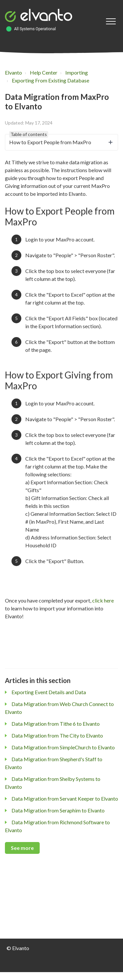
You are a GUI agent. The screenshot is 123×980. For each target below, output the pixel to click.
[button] (111, 22)
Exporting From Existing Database (51, 80)
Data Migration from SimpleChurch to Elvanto (63, 747)
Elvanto (13, 72)
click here (103, 600)
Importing (77, 72)
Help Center (44, 72)
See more (22, 848)
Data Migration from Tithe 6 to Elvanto (56, 724)
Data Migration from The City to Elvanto (57, 735)
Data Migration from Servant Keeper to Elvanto (65, 798)
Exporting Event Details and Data (49, 692)
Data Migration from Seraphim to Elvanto (58, 810)
